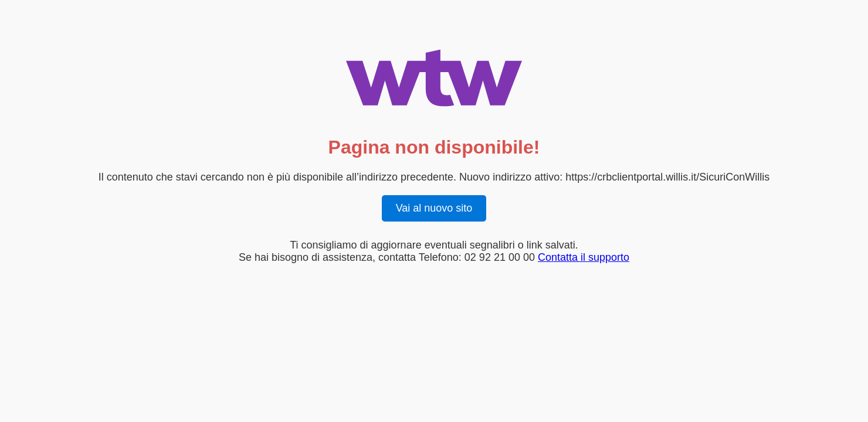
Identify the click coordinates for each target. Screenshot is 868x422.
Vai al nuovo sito (434, 208)
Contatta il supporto (584, 257)
